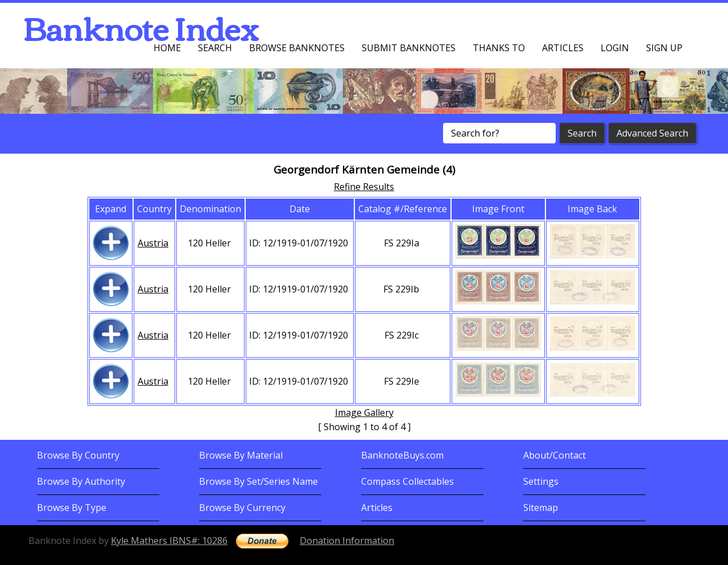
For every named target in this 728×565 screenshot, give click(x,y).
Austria (153, 243)
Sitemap (541, 508)
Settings (541, 481)
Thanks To (499, 48)
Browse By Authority (81, 481)
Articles (563, 48)
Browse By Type (72, 508)
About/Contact (555, 455)
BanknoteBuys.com (402, 455)
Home (167, 48)
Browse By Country (78, 455)
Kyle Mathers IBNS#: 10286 (169, 541)
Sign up (664, 48)
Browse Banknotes (297, 48)
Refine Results (364, 187)
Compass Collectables (408, 481)
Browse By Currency (242, 508)
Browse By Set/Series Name (258, 481)
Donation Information (347, 541)
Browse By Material (241, 455)
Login (615, 48)
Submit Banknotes (409, 48)
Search (215, 48)
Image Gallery (364, 413)
